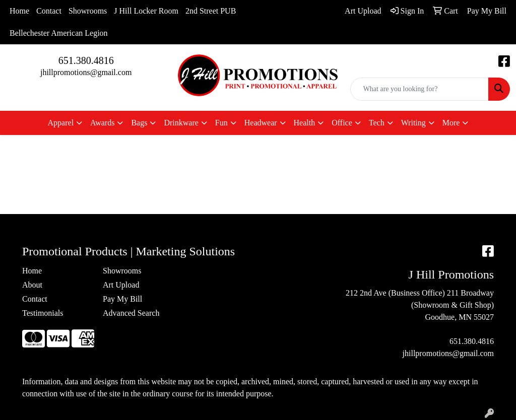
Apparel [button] (61, 123)
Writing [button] (413, 123)
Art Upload (121, 285)
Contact (49, 11)
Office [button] (342, 123)
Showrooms (88, 11)
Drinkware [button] (181, 123)
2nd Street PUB (211, 11)
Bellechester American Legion (59, 33)
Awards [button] (102, 123)
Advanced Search (131, 313)
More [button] (451, 123)
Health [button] (305, 123)
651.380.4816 (86, 60)
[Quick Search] (420, 89)
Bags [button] (139, 123)
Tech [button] (377, 123)
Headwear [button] (261, 123)
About (32, 285)
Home (19, 11)
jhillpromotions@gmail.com (86, 72)
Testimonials (43, 313)
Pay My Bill (122, 299)
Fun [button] (221, 123)
